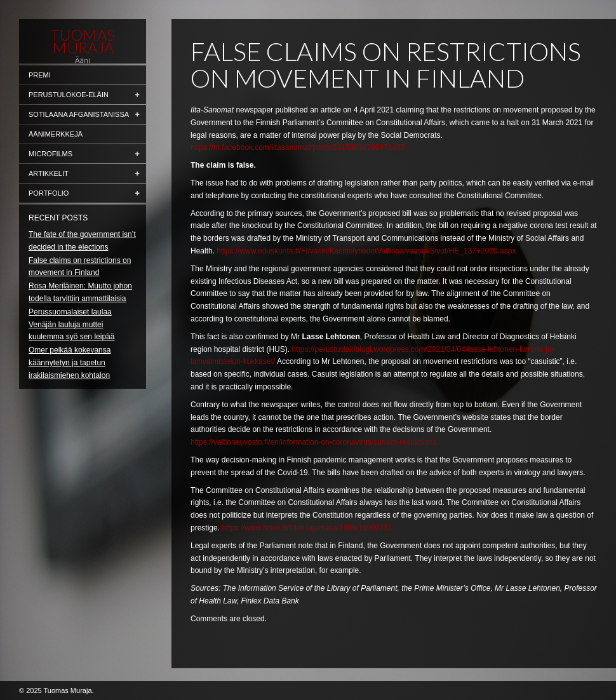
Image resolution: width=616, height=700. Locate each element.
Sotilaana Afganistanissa (79, 114)
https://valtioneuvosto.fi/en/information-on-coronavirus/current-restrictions (314, 442)
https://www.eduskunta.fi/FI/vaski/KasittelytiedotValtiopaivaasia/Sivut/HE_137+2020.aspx (366, 251)
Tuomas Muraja (83, 41)
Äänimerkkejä (56, 134)
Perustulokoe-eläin (69, 95)
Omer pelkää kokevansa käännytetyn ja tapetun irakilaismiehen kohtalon (70, 363)
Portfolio (49, 193)
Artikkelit (49, 173)
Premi (40, 75)
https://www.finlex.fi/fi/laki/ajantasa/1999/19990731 (307, 528)
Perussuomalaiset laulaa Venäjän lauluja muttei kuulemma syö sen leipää (71, 325)
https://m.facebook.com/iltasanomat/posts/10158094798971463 (298, 147)
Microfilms (50, 154)
